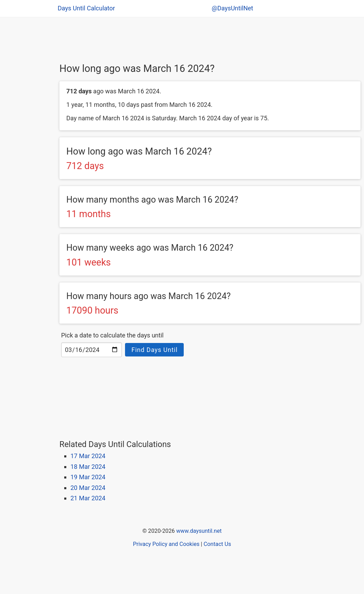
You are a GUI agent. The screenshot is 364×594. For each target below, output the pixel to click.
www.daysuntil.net (199, 531)
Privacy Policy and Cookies (166, 544)
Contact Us (217, 544)
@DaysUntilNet (232, 8)
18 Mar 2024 (88, 467)
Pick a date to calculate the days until (112, 335)
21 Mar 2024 (88, 498)
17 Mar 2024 (88, 456)
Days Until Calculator (86, 8)
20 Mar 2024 (88, 488)
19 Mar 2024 (88, 477)
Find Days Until (154, 350)
